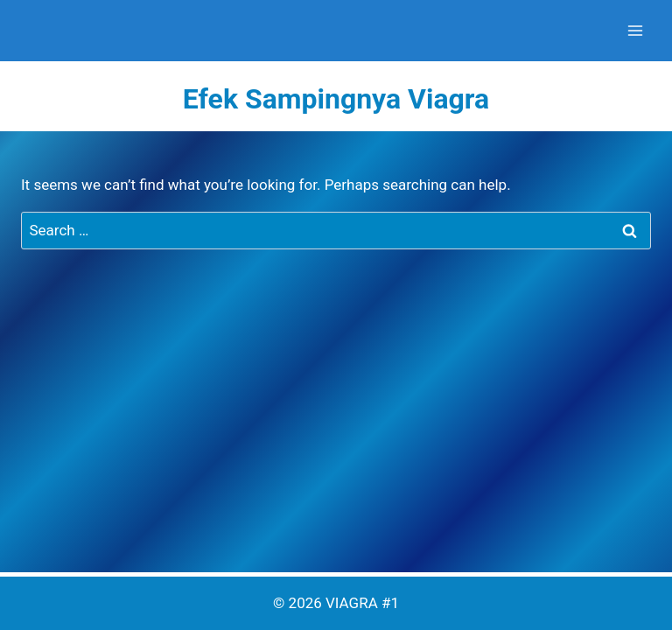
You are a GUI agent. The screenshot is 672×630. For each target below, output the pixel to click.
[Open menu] (635, 30)
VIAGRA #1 (362, 603)
